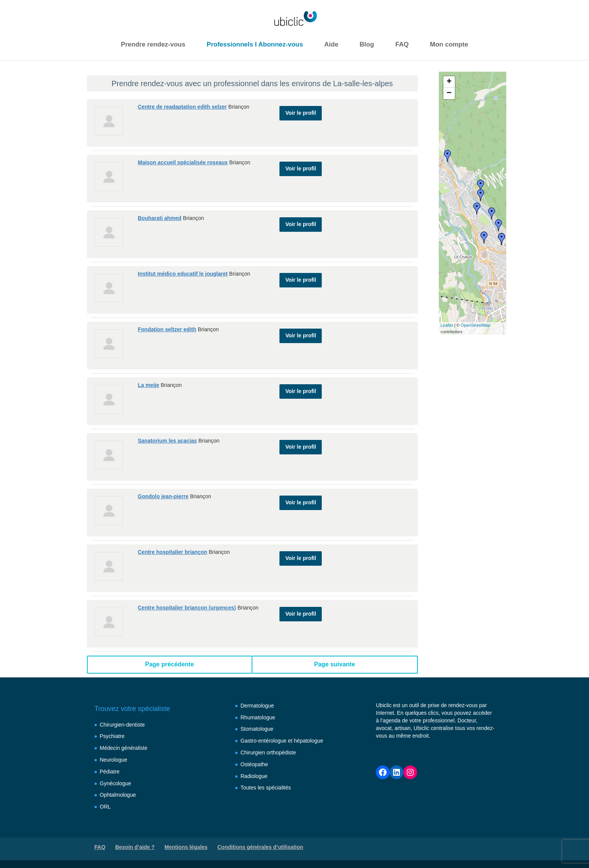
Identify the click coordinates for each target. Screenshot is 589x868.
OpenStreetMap (476, 325)
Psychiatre (112, 736)
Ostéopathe (254, 764)
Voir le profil (301, 110)
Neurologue (114, 760)
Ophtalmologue (118, 795)
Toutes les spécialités (266, 788)
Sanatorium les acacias (168, 441)
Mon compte (449, 44)
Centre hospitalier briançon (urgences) (187, 608)
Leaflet (447, 325)
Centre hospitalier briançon (173, 552)
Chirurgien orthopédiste (268, 752)
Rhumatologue (258, 717)
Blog (367, 44)
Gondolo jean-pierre (163, 496)
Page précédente (169, 664)
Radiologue (254, 776)
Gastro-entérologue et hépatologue (282, 741)
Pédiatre (110, 772)
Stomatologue (257, 729)
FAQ (402, 44)
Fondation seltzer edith (167, 329)
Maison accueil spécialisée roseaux (183, 162)
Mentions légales (186, 847)
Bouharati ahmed (160, 218)
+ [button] (449, 82)
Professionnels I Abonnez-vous (255, 44)
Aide (331, 44)
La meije (149, 385)
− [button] (449, 93)
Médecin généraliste (124, 748)
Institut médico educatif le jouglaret (183, 274)
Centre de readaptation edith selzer (182, 107)
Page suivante (335, 664)
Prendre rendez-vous (153, 44)
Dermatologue (257, 706)
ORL (105, 807)
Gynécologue (116, 783)
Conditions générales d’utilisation (260, 847)
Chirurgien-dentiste (122, 725)
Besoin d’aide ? (135, 847)
